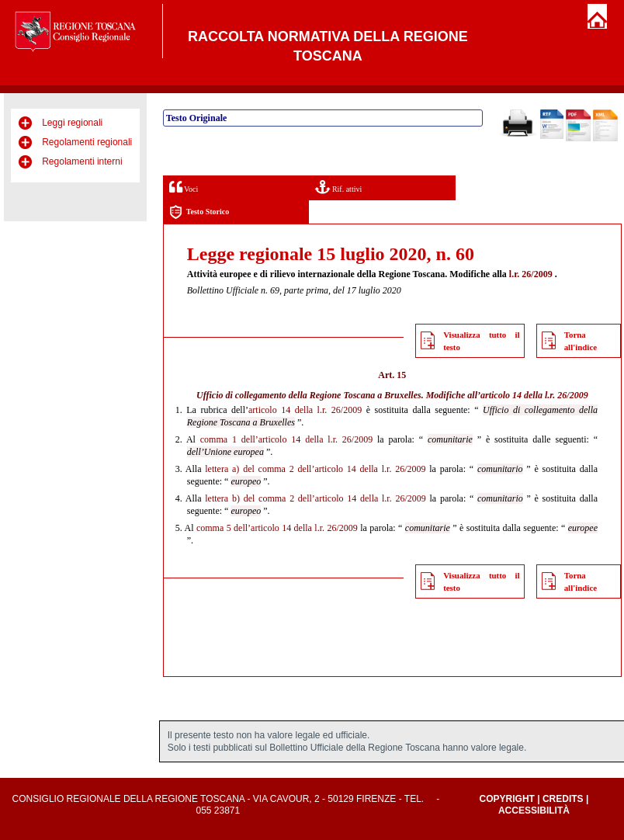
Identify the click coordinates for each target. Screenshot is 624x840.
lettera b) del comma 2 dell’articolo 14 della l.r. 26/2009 (315, 498)
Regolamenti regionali (87, 142)
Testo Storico (199, 212)
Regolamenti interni (82, 161)
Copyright (507, 799)
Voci (184, 187)
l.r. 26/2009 (531, 274)
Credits (563, 799)
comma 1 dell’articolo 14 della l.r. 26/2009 (286, 439)
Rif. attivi (338, 187)
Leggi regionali (72, 123)
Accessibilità (534, 810)
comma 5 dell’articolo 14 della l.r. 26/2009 (277, 528)
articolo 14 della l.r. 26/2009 (534, 395)
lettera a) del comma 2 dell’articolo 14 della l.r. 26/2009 (315, 469)
